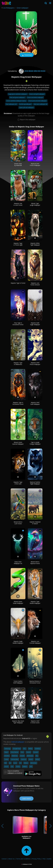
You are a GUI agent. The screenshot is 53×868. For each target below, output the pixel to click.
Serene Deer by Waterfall (18, 164)
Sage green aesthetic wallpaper (18, 94)
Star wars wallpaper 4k (40, 104)
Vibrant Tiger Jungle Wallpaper (35, 204)
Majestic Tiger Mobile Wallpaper (35, 602)
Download (27, 55)
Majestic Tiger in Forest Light (18, 244)
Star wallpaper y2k (12, 104)
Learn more (26, 799)
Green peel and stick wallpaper (37, 101)
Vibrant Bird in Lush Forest (18, 523)
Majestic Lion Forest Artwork (35, 284)
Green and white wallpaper (35, 97)
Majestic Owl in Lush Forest (18, 204)
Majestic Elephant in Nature (35, 523)
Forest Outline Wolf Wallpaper (18, 682)
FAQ (44, 859)
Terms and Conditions (23, 859)
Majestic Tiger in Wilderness (18, 364)
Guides (49, 859)
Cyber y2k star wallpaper (26, 107)
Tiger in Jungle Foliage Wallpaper (35, 443)
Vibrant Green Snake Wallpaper (18, 602)
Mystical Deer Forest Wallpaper (35, 164)
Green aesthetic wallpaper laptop (16, 101)
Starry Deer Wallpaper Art (18, 563)
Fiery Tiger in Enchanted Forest (18, 324)
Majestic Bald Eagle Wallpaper (35, 324)
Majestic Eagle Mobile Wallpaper (18, 642)
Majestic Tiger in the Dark (18, 483)
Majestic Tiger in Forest (18, 283)
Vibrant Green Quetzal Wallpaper (18, 443)
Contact (4, 859)
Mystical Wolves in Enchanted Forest (35, 682)
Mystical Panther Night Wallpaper (35, 483)
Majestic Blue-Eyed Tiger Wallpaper (18, 722)
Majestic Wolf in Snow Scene (35, 722)
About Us (11, 859)
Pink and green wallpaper (17, 97)
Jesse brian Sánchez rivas (32, 71)
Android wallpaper (18, 742)
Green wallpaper (23, 8)
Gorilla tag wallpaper (25, 104)
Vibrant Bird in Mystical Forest (35, 563)
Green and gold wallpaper (37, 94)
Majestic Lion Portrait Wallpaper (35, 642)
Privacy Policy (36, 859)
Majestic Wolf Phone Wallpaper (35, 364)
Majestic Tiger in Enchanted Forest (18, 403)
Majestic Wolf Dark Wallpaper (35, 403)
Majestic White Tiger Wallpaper (35, 244)
